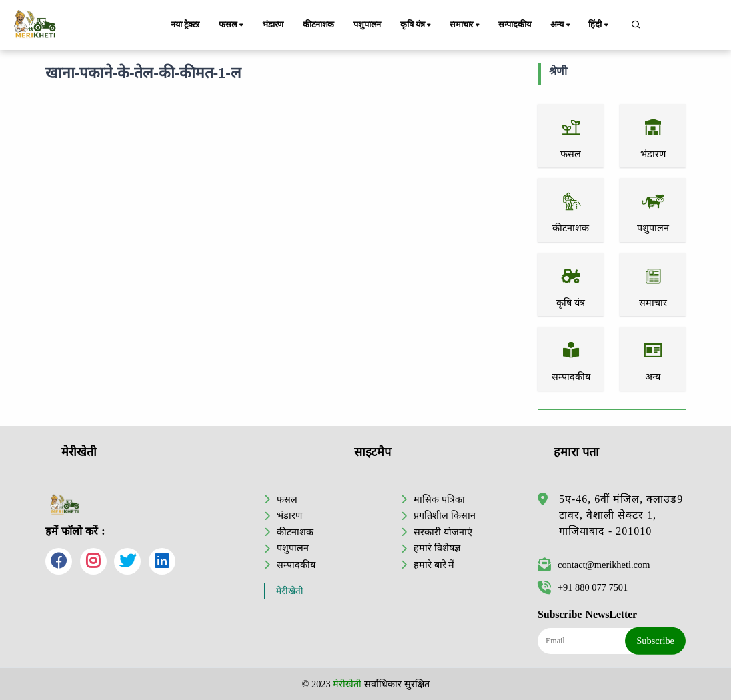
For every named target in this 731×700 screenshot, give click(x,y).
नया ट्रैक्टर (185, 25)
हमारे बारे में (434, 565)
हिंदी (599, 25)
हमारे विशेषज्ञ (437, 548)
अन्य (561, 25)
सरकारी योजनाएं (443, 532)
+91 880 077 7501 (583, 587)
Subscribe (655, 641)
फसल (232, 25)
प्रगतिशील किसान (445, 515)
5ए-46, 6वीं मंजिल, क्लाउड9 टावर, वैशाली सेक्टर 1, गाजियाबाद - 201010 (621, 515)
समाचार (466, 25)
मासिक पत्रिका (439, 499)
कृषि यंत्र (417, 25)
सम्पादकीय (515, 25)
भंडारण (273, 25)
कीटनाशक (318, 25)
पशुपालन (367, 25)
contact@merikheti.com (594, 565)
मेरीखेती (290, 591)
